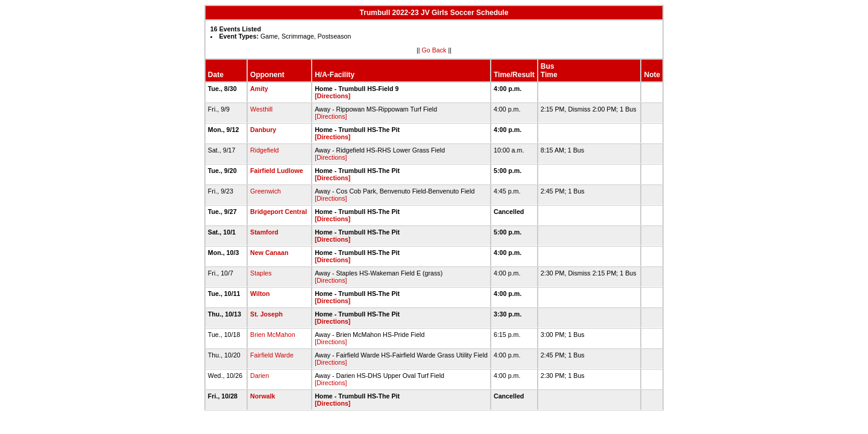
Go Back (434, 50)
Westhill (261, 109)
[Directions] (332, 96)
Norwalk (263, 396)
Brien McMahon (273, 335)
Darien (259, 376)
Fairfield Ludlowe (277, 171)
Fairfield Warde (272, 355)
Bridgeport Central (278, 212)
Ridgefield (264, 150)
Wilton (260, 294)
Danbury (263, 130)
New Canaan (269, 253)
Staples (261, 273)
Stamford (264, 232)
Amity (259, 89)
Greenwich (266, 191)
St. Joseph (266, 314)
